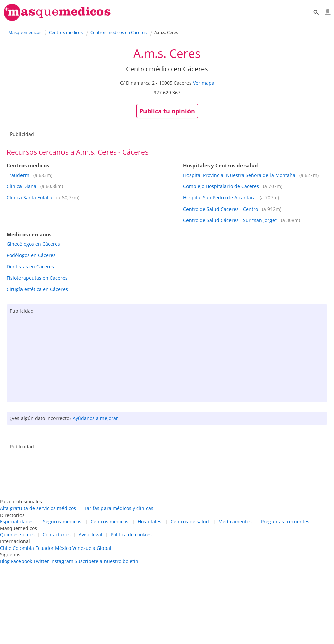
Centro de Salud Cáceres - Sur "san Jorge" (230, 220)
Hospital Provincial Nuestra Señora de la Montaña (239, 175)
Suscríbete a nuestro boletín (107, 561)
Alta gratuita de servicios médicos (38, 508)
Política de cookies (131, 535)
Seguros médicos (62, 521)
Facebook (22, 561)
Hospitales (150, 521)
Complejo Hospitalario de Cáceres (221, 186)
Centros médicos (110, 521)
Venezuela (84, 548)
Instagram (62, 561)
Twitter (41, 561)
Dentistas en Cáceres (30, 267)
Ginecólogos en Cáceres (33, 244)
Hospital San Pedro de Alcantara (219, 198)
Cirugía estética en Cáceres (37, 289)
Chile (6, 548)
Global (104, 548)
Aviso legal (91, 535)
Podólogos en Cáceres (31, 255)
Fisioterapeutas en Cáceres (37, 278)
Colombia (23, 548)
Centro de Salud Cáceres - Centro (221, 209)
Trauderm (18, 175)
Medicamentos (235, 521)
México (63, 548)
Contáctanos (57, 535)
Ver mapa (204, 83)
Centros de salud (190, 521)
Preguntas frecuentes (285, 521)
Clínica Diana (22, 186)
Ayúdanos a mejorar (95, 418)
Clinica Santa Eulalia (30, 198)
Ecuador (45, 548)
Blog (5, 561)
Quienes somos (17, 535)
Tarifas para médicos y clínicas (119, 508)
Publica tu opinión (167, 111)
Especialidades (17, 521)
